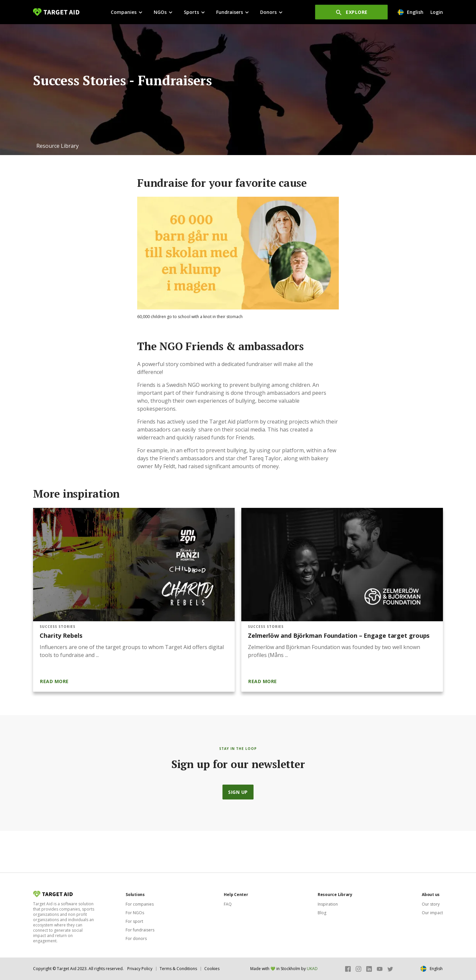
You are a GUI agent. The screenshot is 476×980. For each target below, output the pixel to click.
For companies (140, 904)
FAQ (228, 904)
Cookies (212, 969)
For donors (136, 939)
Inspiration (328, 904)
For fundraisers (140, 930)
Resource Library (58, 146)
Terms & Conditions (178, 969)
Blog (322, 913)
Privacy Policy (140, 969)
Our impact (432, 913)
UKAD (312, 969)
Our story (431, 904)
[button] (58, 146)
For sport (134, 921)
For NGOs (135, 913)
